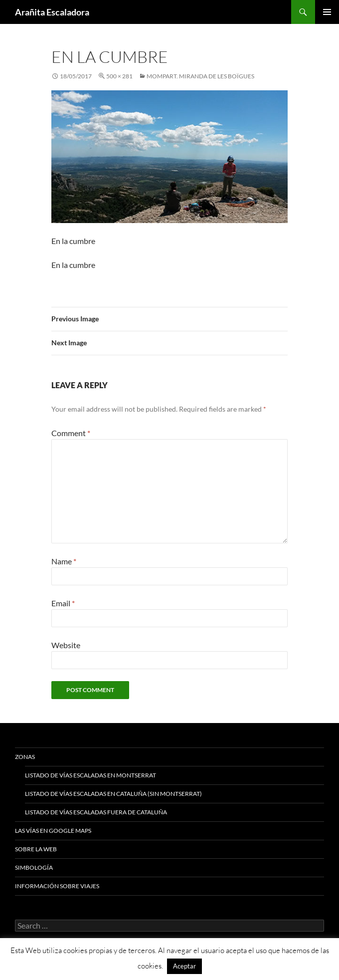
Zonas (25, 757)
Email (63, 603)
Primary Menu (327, 12)
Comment (71, 433)
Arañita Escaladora (52, 12)
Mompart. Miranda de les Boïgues (200, 76)
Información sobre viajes (57, 886)
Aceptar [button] (184, 966)
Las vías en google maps (53, 831)
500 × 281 (119, 76)
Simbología (34, 867)
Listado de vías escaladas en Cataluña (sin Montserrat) (113, 794)
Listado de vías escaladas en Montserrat (90, 775)
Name (64, 561)
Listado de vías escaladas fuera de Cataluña (96, 812)
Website (66, 645)
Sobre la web (36, 849)
